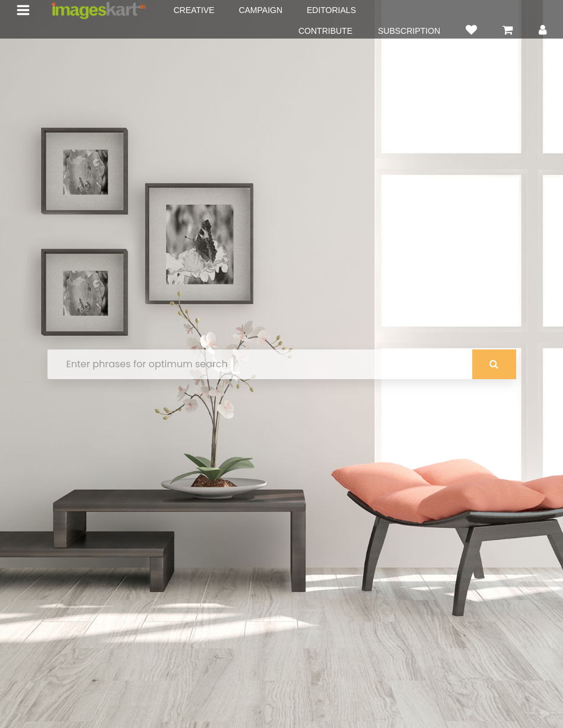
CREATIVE (194, 10)
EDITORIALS (331, 10)
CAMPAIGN (260, 10)
